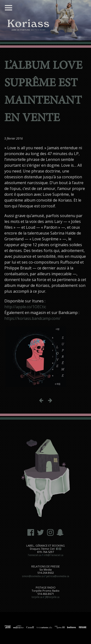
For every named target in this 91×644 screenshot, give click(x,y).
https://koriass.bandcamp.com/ (32, 318)
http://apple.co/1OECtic (25, 307)
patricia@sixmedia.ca (58, 576)
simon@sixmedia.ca (33, 576)
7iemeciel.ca (34, 555)
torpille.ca (37, 597)
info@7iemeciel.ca (53, 555)
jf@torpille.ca (52, 597)
